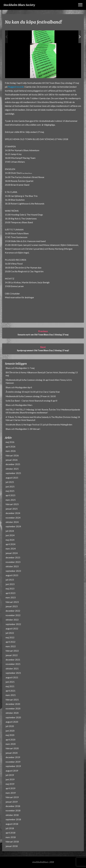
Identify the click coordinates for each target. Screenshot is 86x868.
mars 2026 (11, 451)
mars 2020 (11, 744)
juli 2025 (10, 482)
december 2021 (13, 660)
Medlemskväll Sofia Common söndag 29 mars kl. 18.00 (31, 396)
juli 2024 (10, 531)
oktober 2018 (12, 815)
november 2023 (13, 562)
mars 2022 (11, 646)
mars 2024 (11, 549)
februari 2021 (12, 700)
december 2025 (13, 464)
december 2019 (13, 757)
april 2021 (10, 691)
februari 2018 (12, 842)
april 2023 (10, 593)
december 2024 (13, 513)
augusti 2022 (12, 629)
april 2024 (10, 544)
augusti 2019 (12, 771)
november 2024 (13, 518)
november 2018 (13, 811)
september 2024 (13, 526)
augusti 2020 (12, 722)
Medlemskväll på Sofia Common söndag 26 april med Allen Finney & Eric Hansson (39, 381)
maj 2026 (10, 442)
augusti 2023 (12, 575)
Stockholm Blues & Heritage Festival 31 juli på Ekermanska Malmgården (39, 425)
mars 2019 (11, 793)
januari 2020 (12, 753)
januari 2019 (12, 802)
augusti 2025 (12, 478)
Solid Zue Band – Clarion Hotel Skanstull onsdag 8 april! (32, 401)
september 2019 (13, 766)
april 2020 (10, 740)
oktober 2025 (12, 469)
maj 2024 (10, 540)
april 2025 (10, 495)
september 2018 (13, 819)
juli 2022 (10, 633)
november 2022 (13, 615)
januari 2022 (12, 655)
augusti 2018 (12, 824)
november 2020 (13, 708)
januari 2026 (12, 460)
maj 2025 (10, 491)
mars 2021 (11, 695)
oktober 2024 (12, 522)
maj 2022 (10, 637)
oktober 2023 (12, 566)
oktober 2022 (12, 620)
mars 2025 (11, 500)
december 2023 (13, 557)
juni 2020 (10, 731)
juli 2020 (10, 726)
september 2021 (13, 673)
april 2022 (10, 642)
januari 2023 (12, 606)
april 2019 (10, 788)
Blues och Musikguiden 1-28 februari (23, 429)
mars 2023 (11, 597)
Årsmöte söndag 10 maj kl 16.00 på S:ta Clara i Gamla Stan (33, 392)
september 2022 (13, 624)
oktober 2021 (12, 669)
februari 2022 (12, 651)
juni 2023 (10, 584)
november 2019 (13, 762)
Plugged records (16, 87)
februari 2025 (12, 504)
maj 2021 (10, 686)
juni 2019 (10, 779)
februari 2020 (12, 748)
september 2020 (13, 717)
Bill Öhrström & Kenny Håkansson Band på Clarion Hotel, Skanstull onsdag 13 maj (42, 374)
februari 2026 (12, 455)
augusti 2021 (12, 677)
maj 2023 (10, 589)
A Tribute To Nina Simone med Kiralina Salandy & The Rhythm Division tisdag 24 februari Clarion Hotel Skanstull (43, 419)
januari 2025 (12, 509)
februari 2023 (12, 602)
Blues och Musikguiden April (19, 387)
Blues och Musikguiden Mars (19, 405)
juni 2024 (10, 535)
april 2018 (10, 833)
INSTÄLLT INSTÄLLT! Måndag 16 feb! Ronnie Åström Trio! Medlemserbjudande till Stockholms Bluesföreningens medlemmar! (43, 411)
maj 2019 (10, 784)
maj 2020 (10, 735)
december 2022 (13, 611)
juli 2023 (10, 580)
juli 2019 (10, 775)
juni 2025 (10, 487)
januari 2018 (12, 846)
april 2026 (10, 447)
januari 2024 (12, 553)
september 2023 (13, 571)
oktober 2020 (12, 713)
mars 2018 (11, 837)
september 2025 (13, 473)
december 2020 (13, 704)
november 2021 (13, 664)
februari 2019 (12, 797)
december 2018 (13, 806)
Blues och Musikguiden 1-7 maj (20, 368)
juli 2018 (10, 828)
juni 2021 (10, 682)
